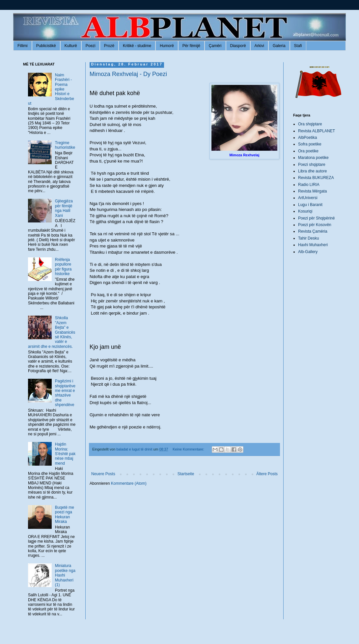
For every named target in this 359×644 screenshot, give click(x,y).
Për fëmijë (191, 46)
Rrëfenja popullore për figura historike (63, 267)
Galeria (279, 46)
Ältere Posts (267, 474)
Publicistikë (46, 46)
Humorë (167, 46)
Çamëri (215, 46)
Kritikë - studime (137, 46)
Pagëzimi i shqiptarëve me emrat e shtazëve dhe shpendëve (65, 393)
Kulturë (71, 46)
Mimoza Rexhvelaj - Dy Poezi (128, 74)
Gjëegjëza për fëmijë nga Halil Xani (64, 208)
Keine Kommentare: (189, 449)
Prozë (109, 46)
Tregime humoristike (65, 145)
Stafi (298, 46)
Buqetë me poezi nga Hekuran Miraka (65, 515)
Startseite (186, 474)
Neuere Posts (103, 474)
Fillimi (23, 46)
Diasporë (238, 46)
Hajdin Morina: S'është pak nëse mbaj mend (65, 454)
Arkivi (259, 46)
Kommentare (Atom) (129, 483)
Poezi (91, 46)
